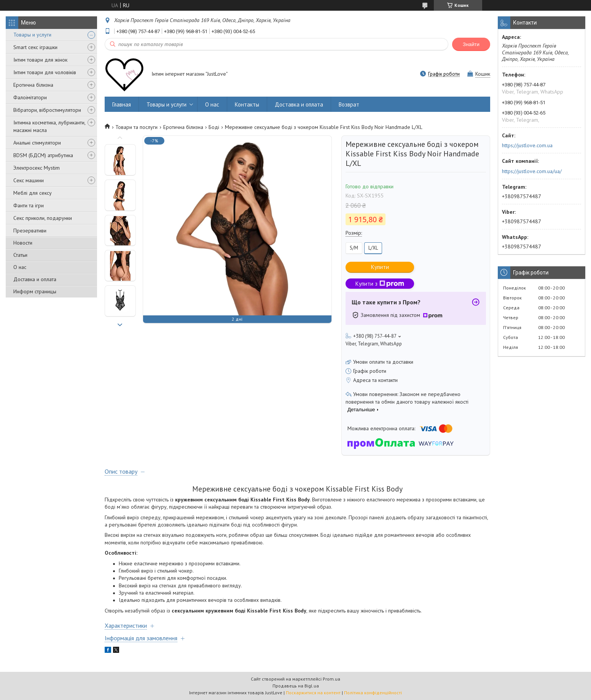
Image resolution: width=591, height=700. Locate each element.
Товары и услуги (32, 35)
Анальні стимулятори (37, 143)
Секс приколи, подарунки (43, 218)
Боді (214, 127)
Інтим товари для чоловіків (45, 72)
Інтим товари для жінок (40, 60)
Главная (122, 104)
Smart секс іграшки (35, 47)
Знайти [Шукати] (471, 44)
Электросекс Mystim (37, 168)
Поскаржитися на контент (313, 693)
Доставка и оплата (35, 279)
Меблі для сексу (33, 193)
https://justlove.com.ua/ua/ (532, 171)
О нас (20, 267)
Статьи (20, 255)
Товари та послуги (136, 127)
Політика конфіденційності (373, 693)
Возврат (349, 104)
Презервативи (30, 231)
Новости (23, 243)
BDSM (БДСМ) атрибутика (43, 155)
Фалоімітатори (30, 97)
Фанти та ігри (29, 205)
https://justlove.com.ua (527, 145)
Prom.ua (331, 679)
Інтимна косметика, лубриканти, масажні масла (49, 126)
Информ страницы (35, 291)
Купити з (380, 284)
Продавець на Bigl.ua (296, 686)
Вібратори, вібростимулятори (47, 110)
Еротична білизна (33, 85)
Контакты (247, 104)
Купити (380, 267)
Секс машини (29, 180)
